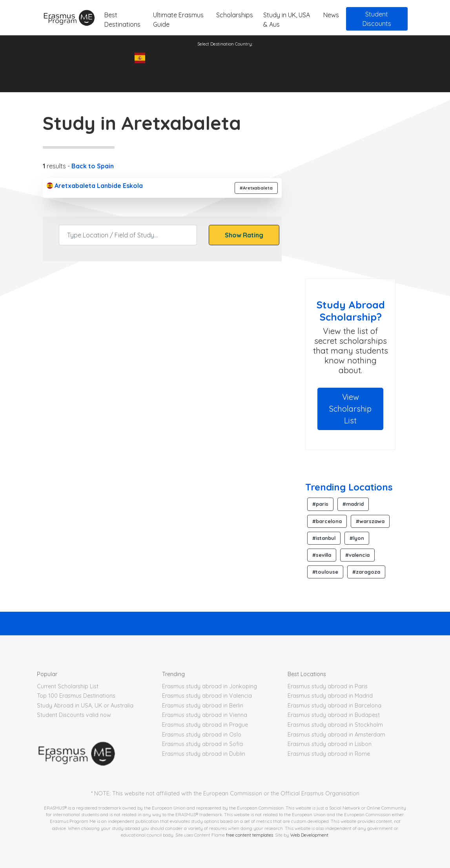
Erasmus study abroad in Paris (328, 686)
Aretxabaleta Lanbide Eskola (95, 186)
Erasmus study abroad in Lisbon (330, 744)
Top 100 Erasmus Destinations (76, 696)
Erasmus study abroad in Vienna (205, 715)
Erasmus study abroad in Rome (329, 754)
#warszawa (370, 521)
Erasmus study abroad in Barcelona (334, 706)
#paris (320, 504)
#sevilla (322, 555)
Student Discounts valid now (74, 715)
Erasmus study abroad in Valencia (207, 696)
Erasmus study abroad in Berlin (203, 706)
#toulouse (325, 572)
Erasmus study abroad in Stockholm (335, 725)
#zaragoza (366, 572)
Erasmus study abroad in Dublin (204, 754)
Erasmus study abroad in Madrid (330, 696)
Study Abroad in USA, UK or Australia (85, 706)
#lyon (357, 538)
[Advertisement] (371, 216)
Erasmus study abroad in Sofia (202, 744)
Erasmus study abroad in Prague (205, 725)
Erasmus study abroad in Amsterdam (336, 735)
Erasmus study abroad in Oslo (202, 735)
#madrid (353, 504)
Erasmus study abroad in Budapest (334, 715)
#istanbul (324, 538)
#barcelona (327, 521)
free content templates (250, 835)
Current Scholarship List (68, 686)
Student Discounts (377, 19)
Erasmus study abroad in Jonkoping (210, 686)
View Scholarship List (350, 409)
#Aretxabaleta (256, 188)
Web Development (309, 835)
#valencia (357, 555)
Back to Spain (93, 166)
